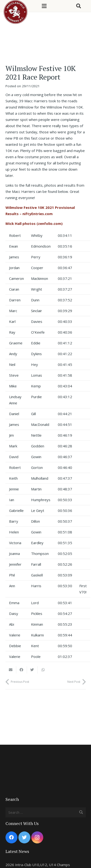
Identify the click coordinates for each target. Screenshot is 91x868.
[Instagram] (37, 837)
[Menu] (44, 6)
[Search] (79, 6)
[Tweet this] (32, 670)
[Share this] (22, 670)
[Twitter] (24, 837)
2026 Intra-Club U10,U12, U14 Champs (38, 865)
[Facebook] (11, 837)
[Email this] (11, 670)
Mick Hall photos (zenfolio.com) (34, 223)
